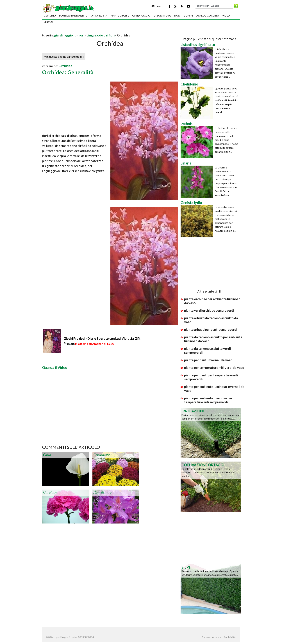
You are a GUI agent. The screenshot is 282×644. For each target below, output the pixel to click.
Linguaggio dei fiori (101, 35)
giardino (50, 16)
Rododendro (102, 492)
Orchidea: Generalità (68, 72)
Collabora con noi (212, 637)
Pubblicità (230, 637)
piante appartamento (73, 16)
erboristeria (162, 16)
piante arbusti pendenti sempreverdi (211, 330)
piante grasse (120, 16)
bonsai (188, 16)
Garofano (50, 492)
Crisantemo (102, 455)
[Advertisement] (84, 31)
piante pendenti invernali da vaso (208, 360)
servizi (48, 22)
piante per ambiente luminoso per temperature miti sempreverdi (208, 400)
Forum (156, 6)
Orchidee (65, 66)
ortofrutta (99, 16)
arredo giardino (208, 16)
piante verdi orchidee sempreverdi (209, 311)
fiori (177, 16)
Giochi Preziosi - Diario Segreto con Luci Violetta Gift (102, 339)
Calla (47, 455)
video (226, 16)
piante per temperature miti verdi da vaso (214, 368)
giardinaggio (141, 16)
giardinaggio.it (65, 35)
